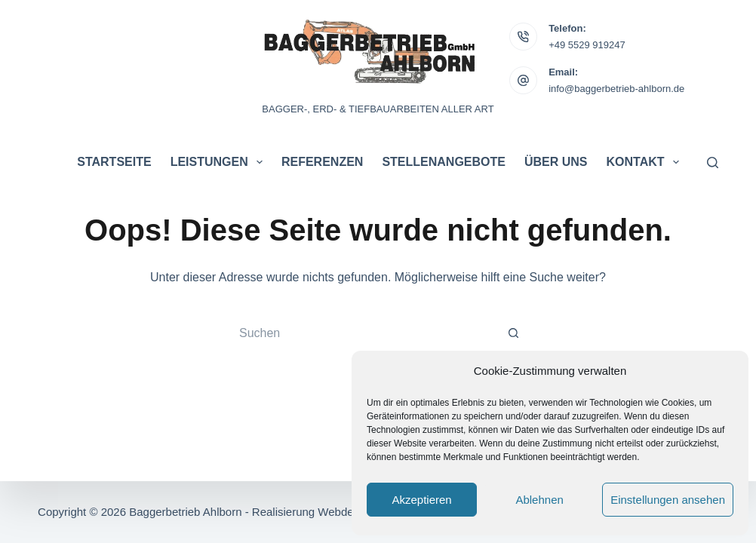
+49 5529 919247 (587, 45)
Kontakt (646, 162)
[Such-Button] (514, 333)
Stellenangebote (444, 162)
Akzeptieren (421, 500)
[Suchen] (713, 163)
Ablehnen (539, 500)
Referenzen (322, 162)
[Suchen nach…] (363, 333)
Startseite (114, 162)
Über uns (556, 162)
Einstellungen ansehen (668, 500)
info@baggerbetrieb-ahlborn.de (616, 89)
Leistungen (220, 162)
